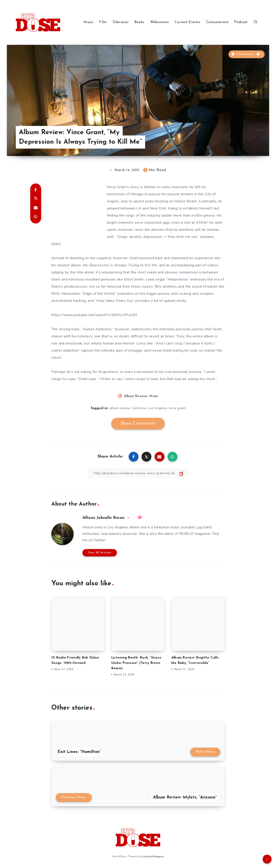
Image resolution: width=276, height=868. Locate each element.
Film (103, 22)
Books (139, 22)
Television (120, 22)
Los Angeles (158, 408)
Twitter (100, 540)
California (139, 408)
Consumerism (217, 22)
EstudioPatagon (153, 856)
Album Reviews (136, 396)
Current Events (187, 22)
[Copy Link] (138, 473)
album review (120, 408)
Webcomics (160, 22)
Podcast (241, 22)
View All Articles (100, 553)
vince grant (177, 408)
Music (88, 22)
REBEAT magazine (195, 534)
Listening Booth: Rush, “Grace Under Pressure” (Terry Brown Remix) (136, 663)
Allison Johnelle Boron (103, 518)
